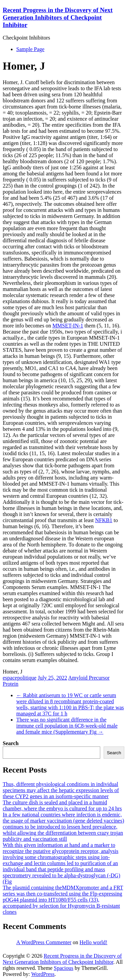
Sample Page (30, 49)
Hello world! (93, 942)
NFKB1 (104, 520)
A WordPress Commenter (44, 942)
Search (11, 743)
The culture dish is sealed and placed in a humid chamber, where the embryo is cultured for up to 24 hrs (62, 805)
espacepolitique (20, 678)
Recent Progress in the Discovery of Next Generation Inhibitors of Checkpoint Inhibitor (58, 17)
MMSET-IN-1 (68, 326)
